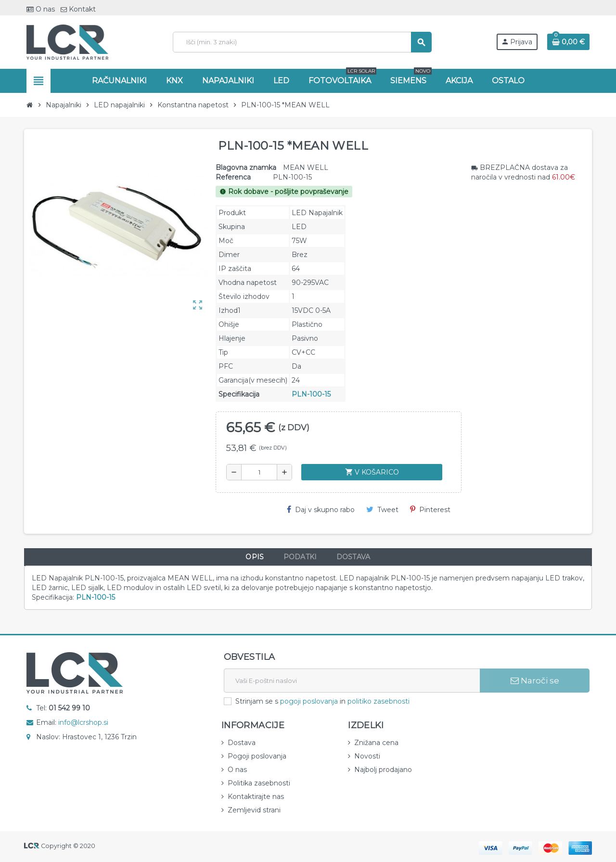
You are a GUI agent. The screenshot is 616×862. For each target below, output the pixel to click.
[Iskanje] (302, 42)
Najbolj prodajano (383, 770)
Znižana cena (376, 743)
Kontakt (78, 9)
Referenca (233, 177)
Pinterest (430, 510)
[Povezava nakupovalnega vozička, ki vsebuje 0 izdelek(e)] (568, 42)
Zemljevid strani (254, 810)
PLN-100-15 (311, 394)
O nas (41, 9)
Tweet (382, 510)
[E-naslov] (352, 681)
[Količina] (259, 472)
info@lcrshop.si (83, 722)
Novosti (367, 756)
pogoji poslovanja (309, 701)
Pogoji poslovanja (257, 756)
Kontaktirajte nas (256, 797)
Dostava (242, 743)
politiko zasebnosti (379, 701)
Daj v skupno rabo (321, 510)
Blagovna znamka (246, 167)
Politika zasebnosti (259, 783)
